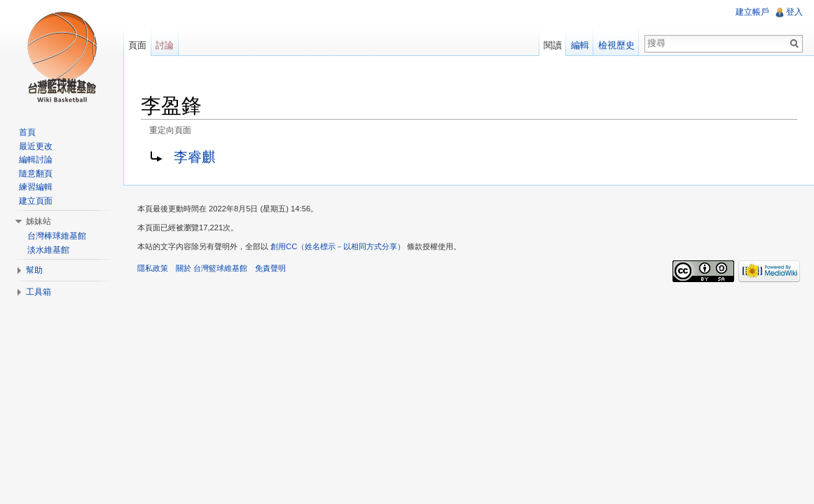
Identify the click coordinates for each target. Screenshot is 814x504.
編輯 (580, 45)
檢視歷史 (616, 45)
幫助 (34, 270)
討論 (165, 45)
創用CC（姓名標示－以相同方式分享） (338, 246)
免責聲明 (270, 268)
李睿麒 (195, 157)
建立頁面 (36, 201)
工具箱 (39, 292)
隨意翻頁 (36, 174)
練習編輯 (36, 187)
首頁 (27, 132)
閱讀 (553, 45)
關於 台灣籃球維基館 (212, 268)
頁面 (137, 45)
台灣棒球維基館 (57, 236)
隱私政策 (153, 268)
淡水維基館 (48, 250)
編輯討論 (36, 160)
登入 (794, 12)
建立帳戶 (752, 12)
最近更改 (36, 146)
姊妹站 (39, 221)
